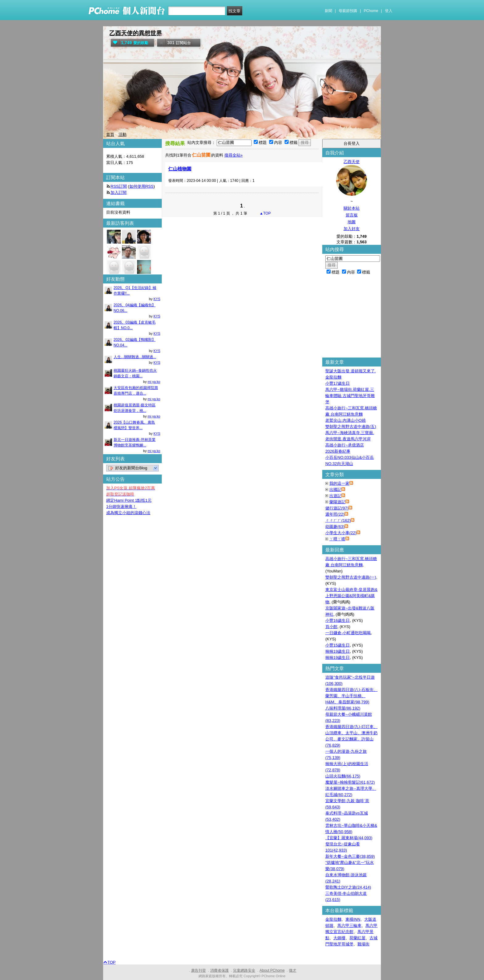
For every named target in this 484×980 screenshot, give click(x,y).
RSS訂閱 (119, 186)
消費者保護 (219, 970)
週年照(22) (335, 514)
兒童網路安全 (244, 970)
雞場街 (363, 944)
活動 (123, 134)
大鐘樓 (339, 938)
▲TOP (265, 213)
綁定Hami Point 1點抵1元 (129, 500)
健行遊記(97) (337, 508)
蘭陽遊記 (337, 502)
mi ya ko (154, 382)
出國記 (335, 490)
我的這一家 (339, 483)
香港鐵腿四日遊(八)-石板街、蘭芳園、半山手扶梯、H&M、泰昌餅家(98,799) (351, 696)
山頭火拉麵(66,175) (343, 776)
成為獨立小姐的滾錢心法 (128, 513)
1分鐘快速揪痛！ (121, 507)
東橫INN (353, 919)
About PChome (272, 970)
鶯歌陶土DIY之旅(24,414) (348, 887)
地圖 (352, 222)
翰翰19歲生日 (338, 651)
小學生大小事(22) (341, 533)
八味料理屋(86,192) (343, 708)
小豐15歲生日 (338, 645)
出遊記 (335, 496)
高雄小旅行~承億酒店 (345, 445)
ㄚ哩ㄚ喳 (337, 539)
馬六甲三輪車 (349, 926)
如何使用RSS (142, 186)
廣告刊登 (198, 970)
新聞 (328, 11)
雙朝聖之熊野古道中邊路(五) (351, 427)
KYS (157, 299)
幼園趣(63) (335, 527)
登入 (389, 11)
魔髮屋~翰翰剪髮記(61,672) (350, 782)
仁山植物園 (180, 169)
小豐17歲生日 (338, 383)
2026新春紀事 (338, 451)
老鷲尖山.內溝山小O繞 (346, 420)
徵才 (293, 970)
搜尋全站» (234, 155)
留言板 (352, 215)
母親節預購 (348, 11)
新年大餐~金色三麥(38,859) (350, 856)
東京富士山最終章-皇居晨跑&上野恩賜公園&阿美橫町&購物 (351, 596)
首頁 (110, 134)
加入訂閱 (119, 193)
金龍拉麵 (333, 919)
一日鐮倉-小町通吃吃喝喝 (348, 633)
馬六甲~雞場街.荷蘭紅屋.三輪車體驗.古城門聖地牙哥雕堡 (350, 396)
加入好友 (352, 229)
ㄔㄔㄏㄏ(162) (338, 520)
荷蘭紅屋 (357, 938)
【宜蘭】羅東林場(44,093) (349, 838)
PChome (371, 11)
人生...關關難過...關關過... (135, 357)
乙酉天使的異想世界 (136, 33)
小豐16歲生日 (338, 620)
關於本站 (352, 208)
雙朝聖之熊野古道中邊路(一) (351, 577)
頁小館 (331, 627)
